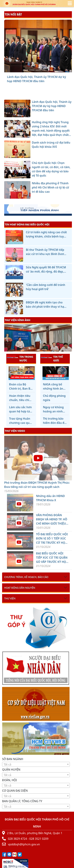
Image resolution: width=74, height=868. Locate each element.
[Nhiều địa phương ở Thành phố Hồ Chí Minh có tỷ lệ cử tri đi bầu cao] (51, 70)
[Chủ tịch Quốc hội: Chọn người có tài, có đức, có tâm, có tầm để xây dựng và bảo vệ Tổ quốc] (44, 70)
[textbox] (36, 764)
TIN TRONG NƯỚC (20, 358)
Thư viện (10, 598)
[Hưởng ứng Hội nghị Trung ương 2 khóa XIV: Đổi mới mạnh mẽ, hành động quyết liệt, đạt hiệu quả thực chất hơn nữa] (32, 70)
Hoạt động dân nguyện (20, 588)
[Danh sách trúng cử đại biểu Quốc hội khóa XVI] (38, 70)
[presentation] (6, 338)
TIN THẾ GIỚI (52, 358)
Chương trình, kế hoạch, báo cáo (26, 577)
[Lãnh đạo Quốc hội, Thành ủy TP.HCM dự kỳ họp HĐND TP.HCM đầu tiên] (26, 70)
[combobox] (36, 764)
